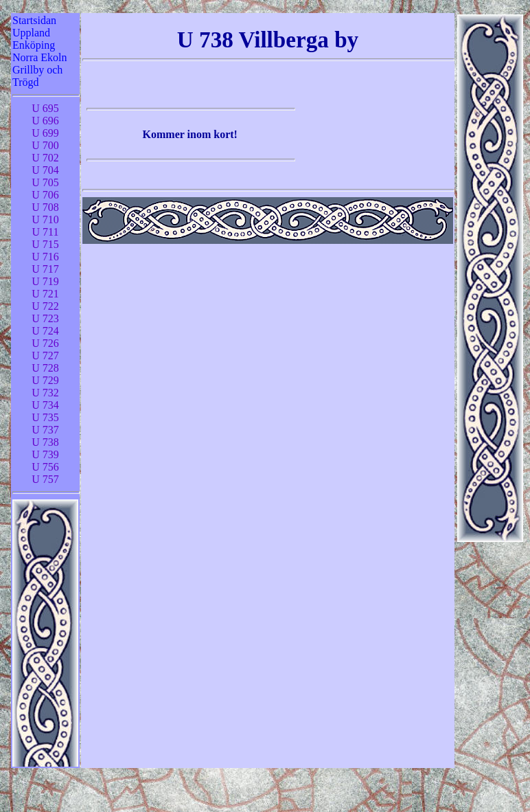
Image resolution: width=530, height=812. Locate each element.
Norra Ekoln (40, 57)
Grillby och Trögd (37, 76)
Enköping (34, 45)
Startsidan (34, 20)
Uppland (31, 33)
